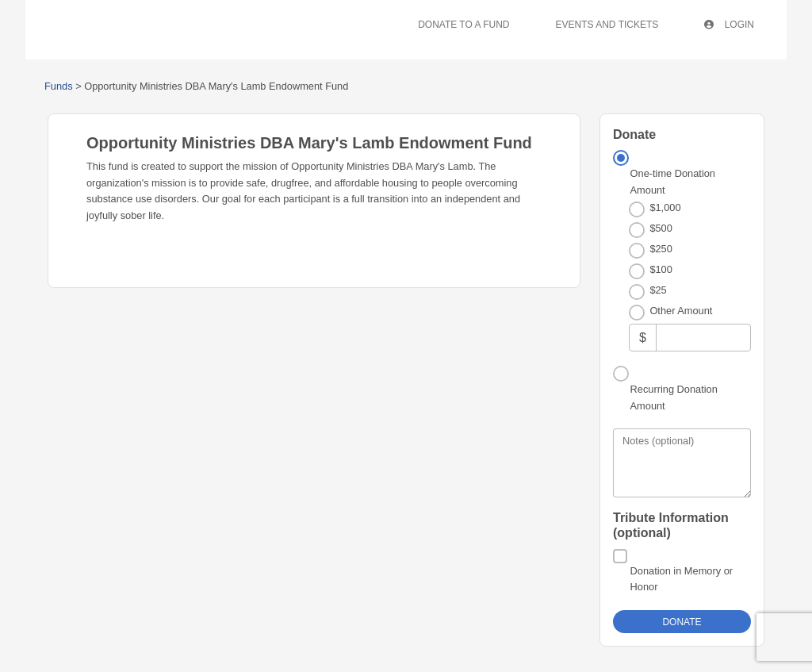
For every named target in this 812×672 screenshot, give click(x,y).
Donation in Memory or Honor (682, 579)
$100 (661, 269)
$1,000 (665, 207)
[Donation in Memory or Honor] (620, 556)
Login (729, 25)
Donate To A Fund (463, 25)
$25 (658, 290)
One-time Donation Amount (673, 181)
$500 (661, 228)
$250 (661, 249)
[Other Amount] (703, 338)
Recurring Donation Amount (674, 397)
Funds (59, 86)
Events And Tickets (607, 25)
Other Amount (681, 311)
